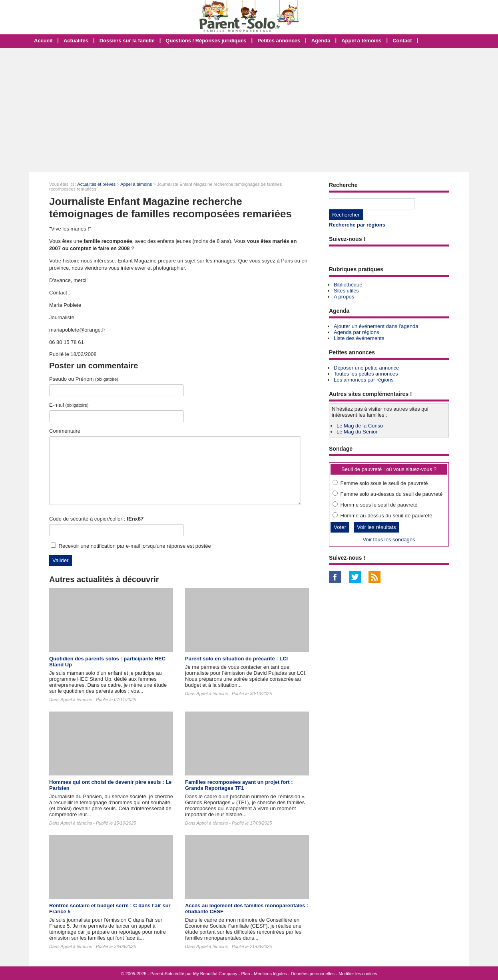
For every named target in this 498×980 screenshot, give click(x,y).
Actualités (76, 41)
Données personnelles (313, 974)
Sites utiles (346, 291)
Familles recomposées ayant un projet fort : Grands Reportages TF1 (239, 785)
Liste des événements (359, 338)
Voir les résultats (376, 527)
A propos (344, 297)
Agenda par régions (356, 332)
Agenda (321, 41)
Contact (402, 41)
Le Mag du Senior (357, 432)
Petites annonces (279, 41)
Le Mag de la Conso (360, 426)
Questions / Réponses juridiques (206, 41)
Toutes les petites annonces (366, 374)
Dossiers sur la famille (127, 41)
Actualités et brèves (96, 184)
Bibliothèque (348, 285)
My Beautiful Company (215, 974)
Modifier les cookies (358, 974)
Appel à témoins (361, 41)
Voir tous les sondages (389, 540)
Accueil (43, 41)
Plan (246, 974)
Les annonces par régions (364, 380)
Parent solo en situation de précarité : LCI (236, 659)
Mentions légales (270, 974)
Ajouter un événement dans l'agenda (376, 326)
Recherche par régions (357, 225)
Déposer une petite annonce (366, 368)
